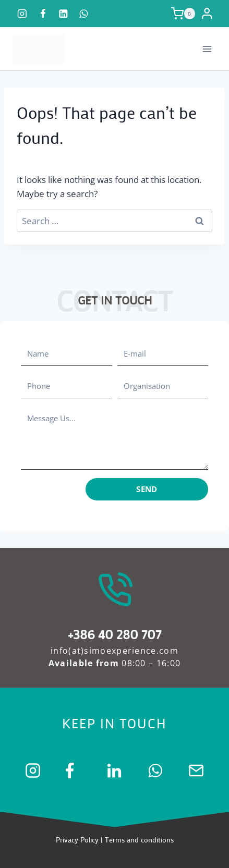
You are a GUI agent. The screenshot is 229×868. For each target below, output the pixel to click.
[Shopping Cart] (183, 14)
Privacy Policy (77, 840)
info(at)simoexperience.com (115, 651)
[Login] (208, 14)
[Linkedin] (63, 13)
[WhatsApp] (84, 13)
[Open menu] (207, 49)
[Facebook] (43, 13)
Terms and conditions (139, 840)
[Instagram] (22, 13)
